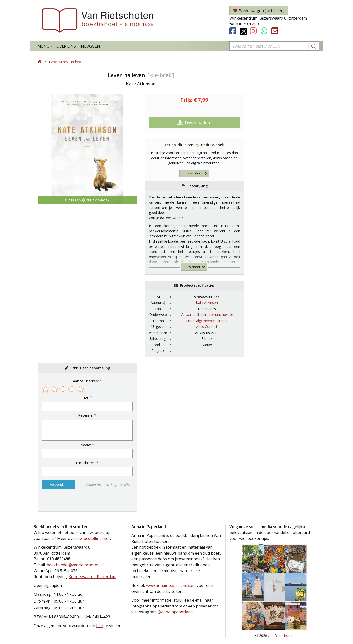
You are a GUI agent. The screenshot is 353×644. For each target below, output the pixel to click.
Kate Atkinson (207, 303)
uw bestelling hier (94, 538)
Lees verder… (194, 173)
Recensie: (86, 415)
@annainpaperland (175, 612)
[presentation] (73, 500)
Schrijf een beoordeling (90, 368)
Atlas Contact (207, 327)
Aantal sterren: (86, 381)
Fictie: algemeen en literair (207, 321)
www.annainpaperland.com (171, 585)
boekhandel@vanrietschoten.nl (75, 565)
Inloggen (90, 46)
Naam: (86, 445)
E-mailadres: (86, 463)
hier (100, 626)
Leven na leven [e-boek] (66, 62)
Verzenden (58, 485)
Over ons (66, 46)
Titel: (86, 397)
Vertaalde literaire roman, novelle (207, 315)
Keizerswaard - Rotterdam (93, 577)
